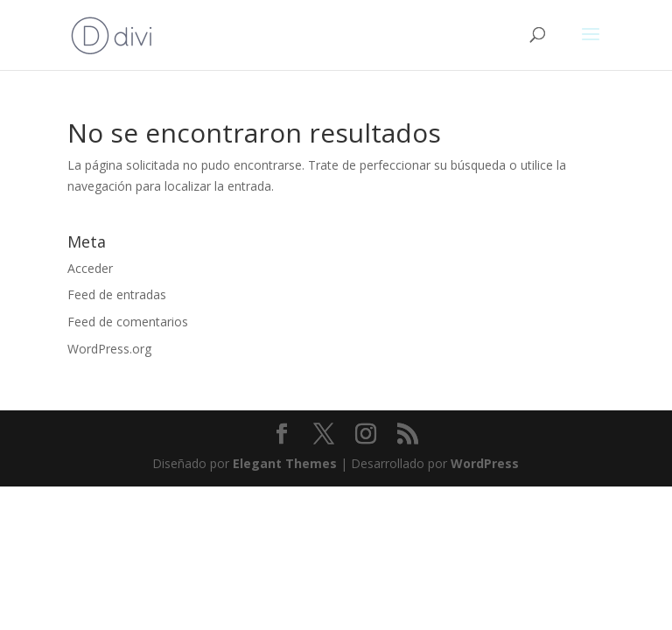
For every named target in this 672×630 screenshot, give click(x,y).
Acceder (90, 268)
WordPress (485, 463)
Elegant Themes (285, 463)
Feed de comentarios (128, 322)
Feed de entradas (117, 294)
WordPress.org (109, 349)
